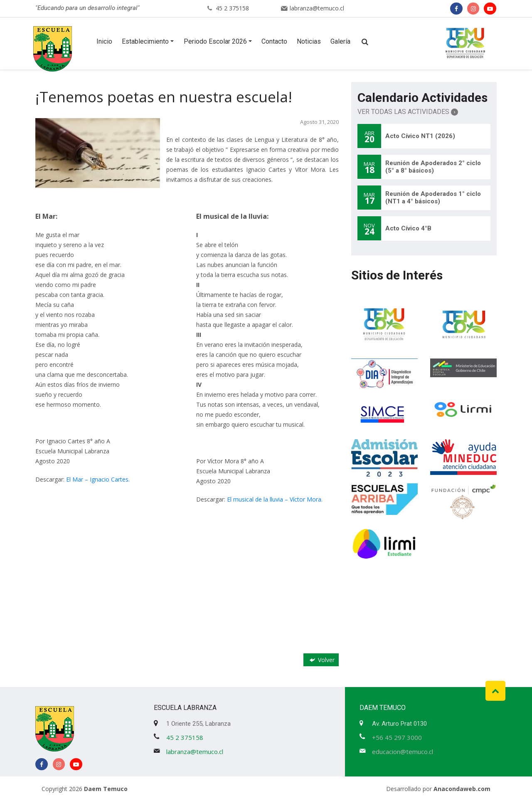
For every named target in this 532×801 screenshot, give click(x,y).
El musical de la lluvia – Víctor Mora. (275, 499)
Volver (321, 660)
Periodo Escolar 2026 (215, 41)
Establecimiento (145, 41)
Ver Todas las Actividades (408, 112)
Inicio (104, 41)
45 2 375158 (232, 8)
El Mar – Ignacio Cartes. (98, 479)
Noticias (309, 41)
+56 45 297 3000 (397, 737)
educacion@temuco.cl (403, 752)
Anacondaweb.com (462, 789)
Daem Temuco (106, 789)
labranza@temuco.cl (317, 8)
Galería (340, 41)
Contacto (274, 41)
